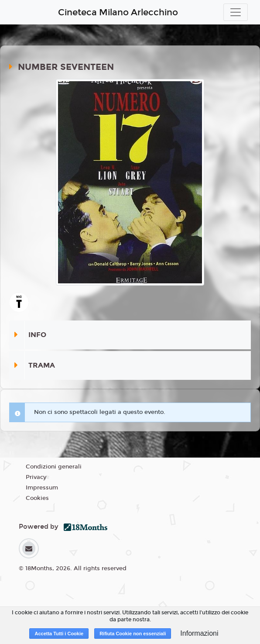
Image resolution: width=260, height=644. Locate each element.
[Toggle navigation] (236, 12)
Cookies (37, 498)
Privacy (36, 477)
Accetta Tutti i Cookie (59, 634)
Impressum (42, 488)
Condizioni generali (54, 467)
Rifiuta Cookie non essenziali (133, 634)
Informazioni (199, 633)
